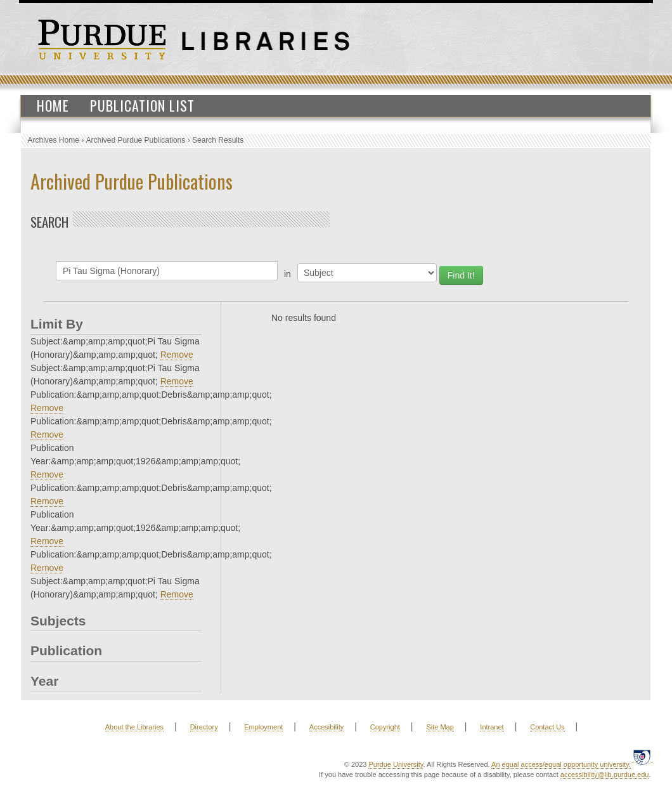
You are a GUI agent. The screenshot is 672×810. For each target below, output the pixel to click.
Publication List (142, 105)
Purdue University (396, 764)
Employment (263, 727)
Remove (177, 355)
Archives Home (54, 140)
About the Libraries (134, 727)
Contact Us (547, 727)
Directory (204, 727)
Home (53, 105)
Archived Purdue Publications (136, 140)
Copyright (385, 727)
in (288, 274)
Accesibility (326, 727)
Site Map (440, 727)
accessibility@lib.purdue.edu (605, 774)
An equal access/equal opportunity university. (561, 764)
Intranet (492, 727)
